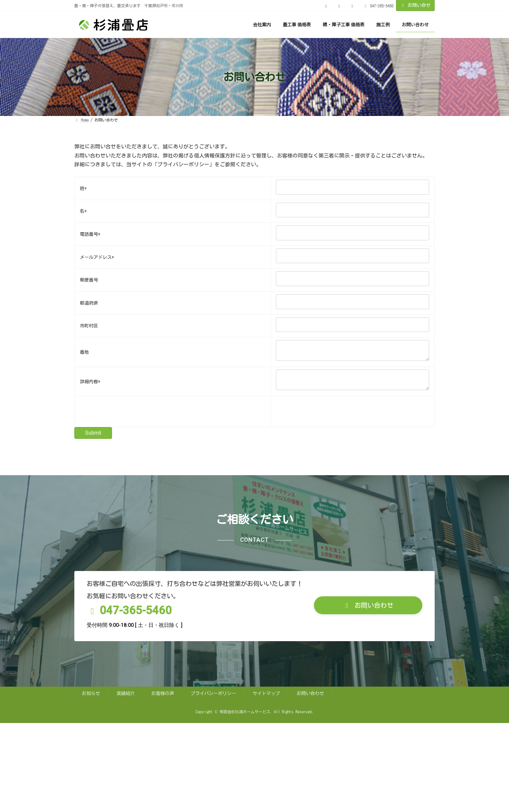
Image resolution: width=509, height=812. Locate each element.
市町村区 (89, 326)
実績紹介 (126, 698)
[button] (368, 611)
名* (83, 211)
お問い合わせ (310, 698)
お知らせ (91, 698)
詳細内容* (90, 386)
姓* (83, 188)
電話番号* (90, 234)
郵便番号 (89, 280)
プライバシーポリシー (213, 698)
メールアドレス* (97, 257)
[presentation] (129, 417)
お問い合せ (416, 5)
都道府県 (89, 303)
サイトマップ (266, 698)
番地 (84, 353)
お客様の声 (163, 698)
